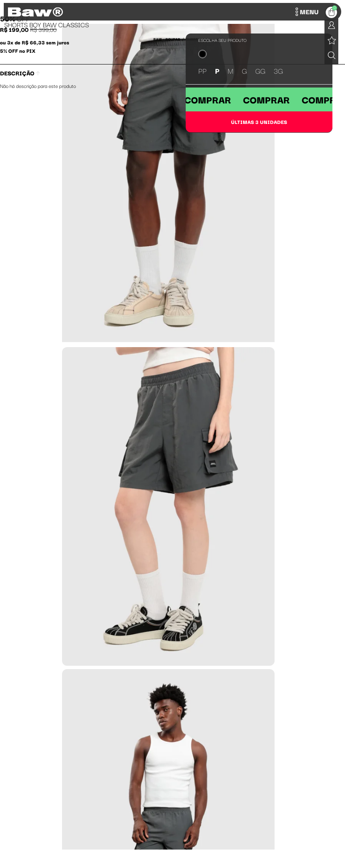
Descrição (20, 73)
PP (202, 71)
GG (260, 71)
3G (278, 71)
